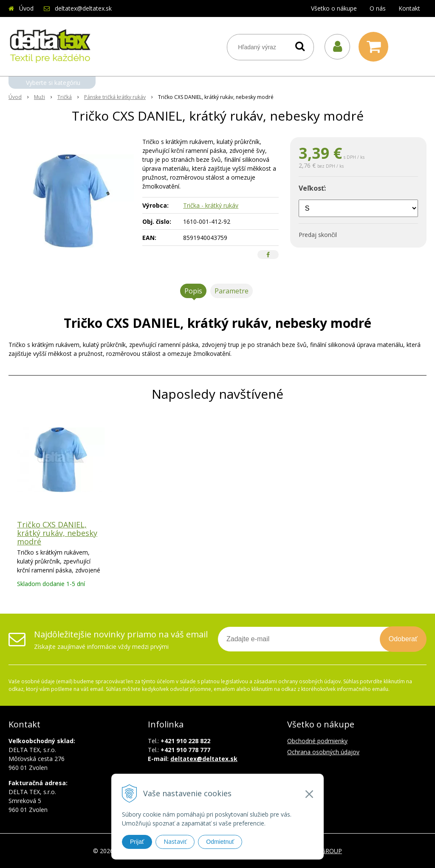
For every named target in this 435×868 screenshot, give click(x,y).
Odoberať (403, 639)
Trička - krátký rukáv (211, 205)
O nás (378, 8)
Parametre (232, 291)
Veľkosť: (312, 188)
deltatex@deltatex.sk (83, 8)
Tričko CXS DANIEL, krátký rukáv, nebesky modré (57, 533)
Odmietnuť (220, 842)
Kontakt (409, 8)
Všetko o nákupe (334, 8)
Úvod (26, 8)
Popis (193, 291)
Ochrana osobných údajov (323, 752)
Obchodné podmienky (317, 741)
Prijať (137, 842)
